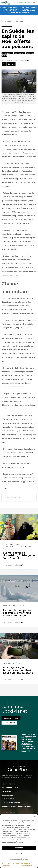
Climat (21, 606)
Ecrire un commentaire (13, 497)
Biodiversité (8, 22)
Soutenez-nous (8, 799)
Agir (5, 544)
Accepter (19, 848)
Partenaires (6, 791)
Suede (4, 55)
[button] (35, 817)
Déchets (30, 53)
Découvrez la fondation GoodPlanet (16, 806)
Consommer (20, 53)
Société (19, 22)
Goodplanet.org (11, 718)
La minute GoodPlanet (11, 802)
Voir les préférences (19, 859)
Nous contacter (8, 795)
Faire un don (25, 3)
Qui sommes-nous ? (10, 788)
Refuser (19, 853)
